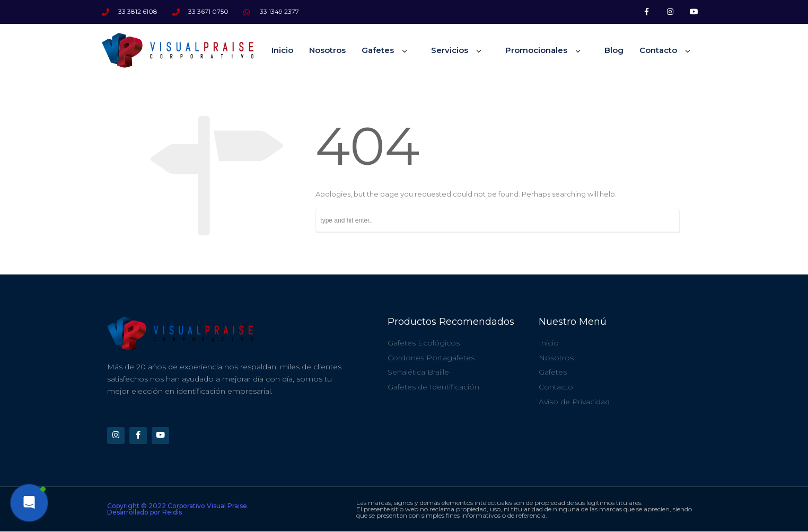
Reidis (172, 513)
